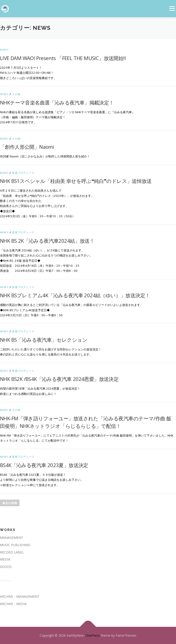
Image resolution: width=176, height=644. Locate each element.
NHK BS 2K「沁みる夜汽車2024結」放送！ (47, 241)
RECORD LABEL (12, 552)
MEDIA (5, 559)
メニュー (172, 8)
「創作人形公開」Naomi (27, 147)
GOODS (6, 567)
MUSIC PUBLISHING (15, 545)
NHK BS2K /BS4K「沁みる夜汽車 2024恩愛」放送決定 (59, 379)
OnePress (93, 635)
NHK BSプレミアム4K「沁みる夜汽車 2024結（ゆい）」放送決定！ (75, 295)
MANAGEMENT (12, 538)
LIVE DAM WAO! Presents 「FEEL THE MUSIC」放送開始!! (63, 58)
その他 (16, 94)
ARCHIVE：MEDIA (13, 604)
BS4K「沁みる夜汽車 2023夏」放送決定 (44, 465)
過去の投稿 (10, 503)
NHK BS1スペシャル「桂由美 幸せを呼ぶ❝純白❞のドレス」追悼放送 (76, 181)
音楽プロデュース (23, 173)
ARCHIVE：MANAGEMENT (20, 596)
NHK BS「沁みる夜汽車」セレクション (44, 340)
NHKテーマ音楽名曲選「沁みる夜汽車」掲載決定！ (57, 102)
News (4, 50)
